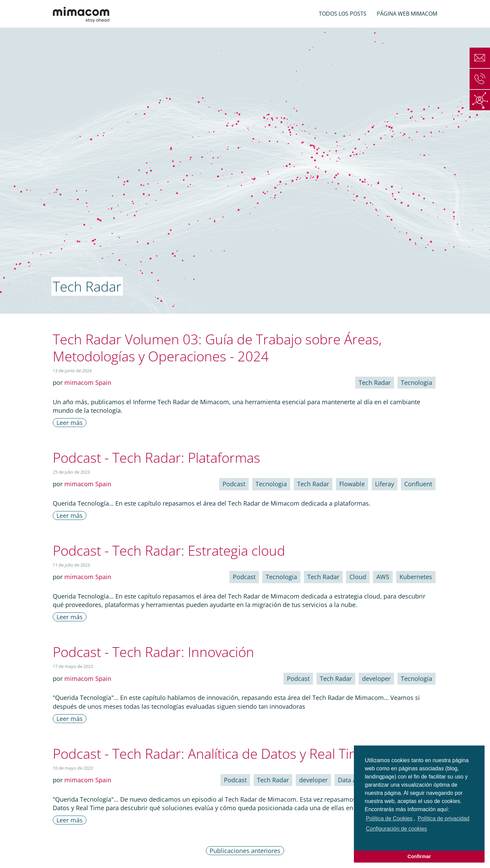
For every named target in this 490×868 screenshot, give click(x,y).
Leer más (70, 423)
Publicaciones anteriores (245, 851)
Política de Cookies (389, 818)
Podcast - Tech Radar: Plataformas (157, 457)
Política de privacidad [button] (443, 818)
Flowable (352, 484)
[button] (366, 839)
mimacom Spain (88, 382)
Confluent (418, 484)
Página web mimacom (407, 14)
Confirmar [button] (419, 856)
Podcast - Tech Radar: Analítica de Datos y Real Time (210, 754)
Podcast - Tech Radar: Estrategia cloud (169, 550)
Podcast (234, 484)
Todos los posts (343, 14)
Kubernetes (416, 577)
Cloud (358, 577)
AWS (383, 577)
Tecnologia (416, 382)
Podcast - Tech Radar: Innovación (153, 652)
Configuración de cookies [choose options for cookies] (396, 829)
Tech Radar (375, 382)
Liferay (385, 484)
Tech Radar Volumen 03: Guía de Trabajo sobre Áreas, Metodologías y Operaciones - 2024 (217, 348)
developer (376, 678)
